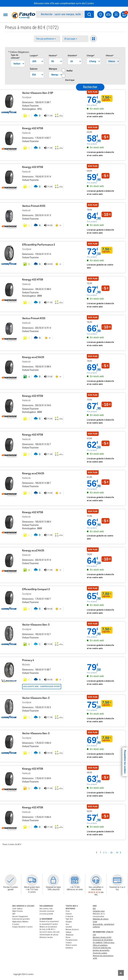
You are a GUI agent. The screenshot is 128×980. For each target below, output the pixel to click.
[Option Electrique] (63, 76)
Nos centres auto (46, 909)
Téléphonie (70, 935)
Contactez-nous (99, 911)
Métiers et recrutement (48, 927)
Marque (53, 69)
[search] (62, 14)
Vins (67, 924)
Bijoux (68, 937)
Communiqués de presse (49, 935)
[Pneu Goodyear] (9, 101)
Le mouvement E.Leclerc (49, 924)
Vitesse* (109, 56)
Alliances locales (46, 937)
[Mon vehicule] (109, 14)
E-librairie (69, 916)
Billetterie (69, 948)
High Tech (69, 919)
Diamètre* (72, 56)
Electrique (70, 78)
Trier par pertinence (46, 39)
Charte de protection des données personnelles (102, 949)
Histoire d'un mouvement (49, 921)
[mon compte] (116, 14)
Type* (15, 57)
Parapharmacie (72, 940)
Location (69, 927)
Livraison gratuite (46, 914)
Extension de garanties (21, 919)
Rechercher (90, 87)
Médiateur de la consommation (99, 915)
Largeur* (34, 56)
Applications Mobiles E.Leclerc (20, 923)
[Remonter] (121, 973)
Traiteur (69, 943)
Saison (34, 69)
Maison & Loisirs (72, 929)
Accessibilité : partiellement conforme (103, 926)
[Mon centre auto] (101, 14)
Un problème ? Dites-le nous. (104, 943)
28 (111, 853)
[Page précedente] (97, 853)
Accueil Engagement (20, 916)
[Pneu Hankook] (9, 138)
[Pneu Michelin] (9, 670)
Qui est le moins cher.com (49, 932)
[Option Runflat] (63, 70)
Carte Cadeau (17, 909)
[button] (11, 880)
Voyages (69, 922)
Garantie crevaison (47, 911)
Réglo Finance (18, 911)
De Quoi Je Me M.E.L (47, 929)
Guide (95, 922)
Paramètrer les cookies (125, 762)
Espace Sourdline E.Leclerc (22, 927)
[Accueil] (23, 15)
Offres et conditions (100, 945)
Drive (68, 911)
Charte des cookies (100, 953)
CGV (94, 935)
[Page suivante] (120, 853)
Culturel (69, 914)
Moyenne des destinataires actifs (103, 957)
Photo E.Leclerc (71, 945)
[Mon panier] (124, 14)
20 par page (71, 39)
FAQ (94, 909)
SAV (14, 914)
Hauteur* (53, 56)
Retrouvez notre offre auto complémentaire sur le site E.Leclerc (64, 3)
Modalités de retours (101, 919)
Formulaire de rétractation (103, 940)
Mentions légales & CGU (102, 937)
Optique (68, 932)
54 (117, 853)
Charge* (90, 56)
